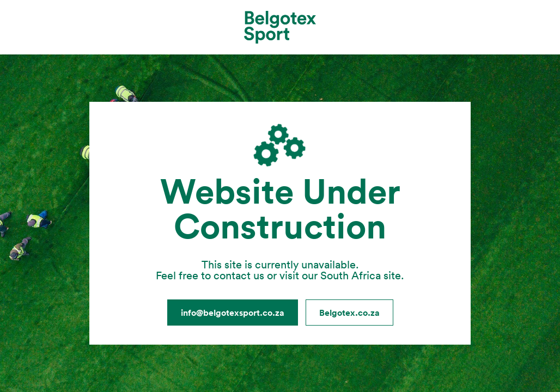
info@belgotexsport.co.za (233, 313)
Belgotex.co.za (349, 313)
